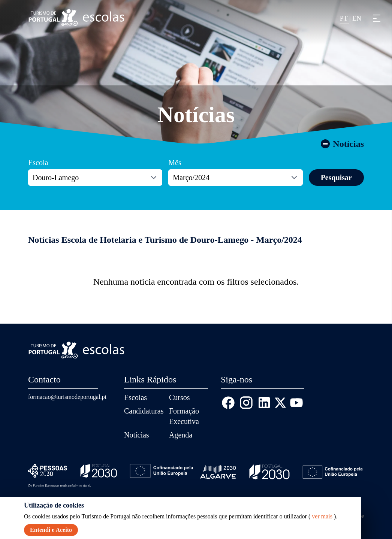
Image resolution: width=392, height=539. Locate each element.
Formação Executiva (184, 416)
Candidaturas (144, 411)
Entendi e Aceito (51, 530)
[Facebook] (228, 403)
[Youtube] (296, 403)
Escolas (135, 397)
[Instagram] (246, 403)
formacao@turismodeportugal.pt (67, 397)
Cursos (180, 397)
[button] (377, 18)
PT (345, 18)
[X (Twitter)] (280, 403)
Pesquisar (336, 178)
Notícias (196, 115)
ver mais (322, 516)
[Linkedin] (264, 403)
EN (357, 18)
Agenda (181, 435)
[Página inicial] (76, 17)
